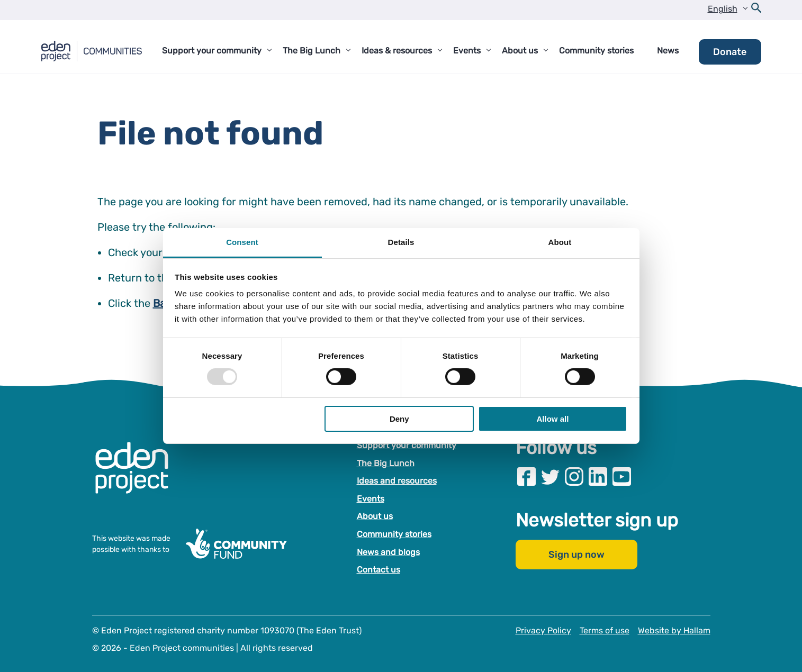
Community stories (394, 534)
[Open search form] (756, 10)
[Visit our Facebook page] (526, 476)
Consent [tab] (242, 242)
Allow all (553, 419)
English (723, 9)
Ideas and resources (397, 481)
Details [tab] (401, 242)
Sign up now (576, 555)
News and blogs (388, 552)
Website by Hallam (674, 630)
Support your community (407, 445)
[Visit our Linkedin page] (598, 476)
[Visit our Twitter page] (550, 476)
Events (371, 499)
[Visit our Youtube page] (622, 476)
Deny (399, 419)
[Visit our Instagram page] (574, 476)
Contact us (379, 570)
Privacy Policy (543, 630)
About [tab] (560, 242)
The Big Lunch (386, 463)
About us (375, 516)
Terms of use (605, 630)
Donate (730, 52)
